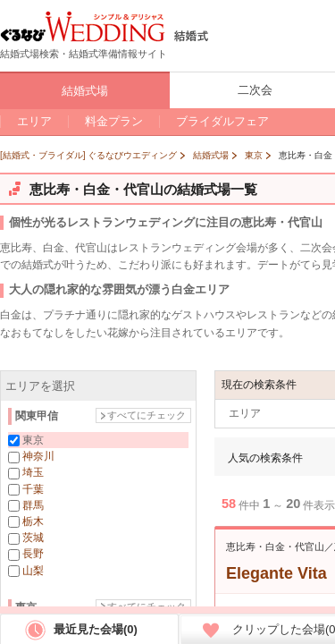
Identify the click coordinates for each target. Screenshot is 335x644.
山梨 (33, 571)
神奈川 (38, 456)
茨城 (33, 538)
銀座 (33, 631)
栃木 (33, 521)
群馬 (33, 505)
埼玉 (33, 472)
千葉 (33, 489)
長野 (33, 554)
